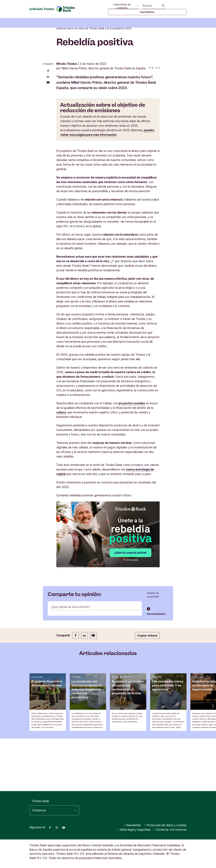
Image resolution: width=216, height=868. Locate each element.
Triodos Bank (40, 801)
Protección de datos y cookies (165, 825)
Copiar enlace (147, 688)
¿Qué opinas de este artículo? (70, 659)
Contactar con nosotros (170, 830)
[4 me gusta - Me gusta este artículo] (151, 120)
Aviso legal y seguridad (134, 830)
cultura (61, 465)
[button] (213, 758)
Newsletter (132, 825)
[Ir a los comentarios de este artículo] (158, 120)
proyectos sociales (132, 456)
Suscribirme (147, 12)
